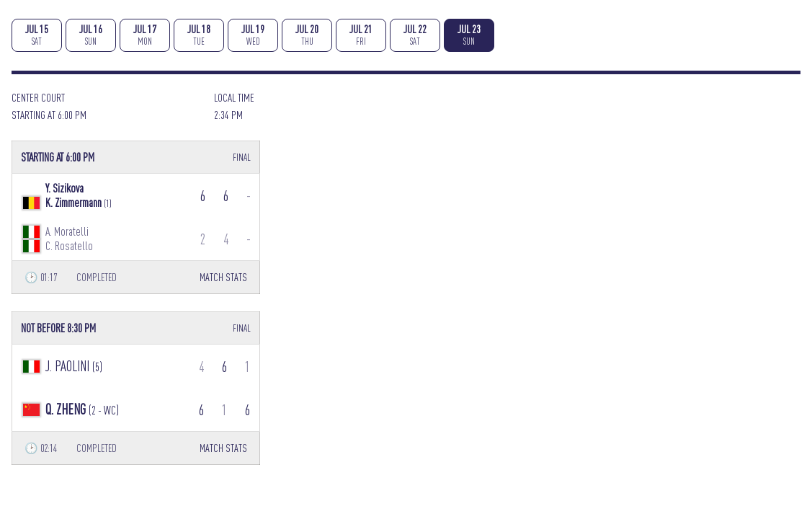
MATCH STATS (223, 277)
